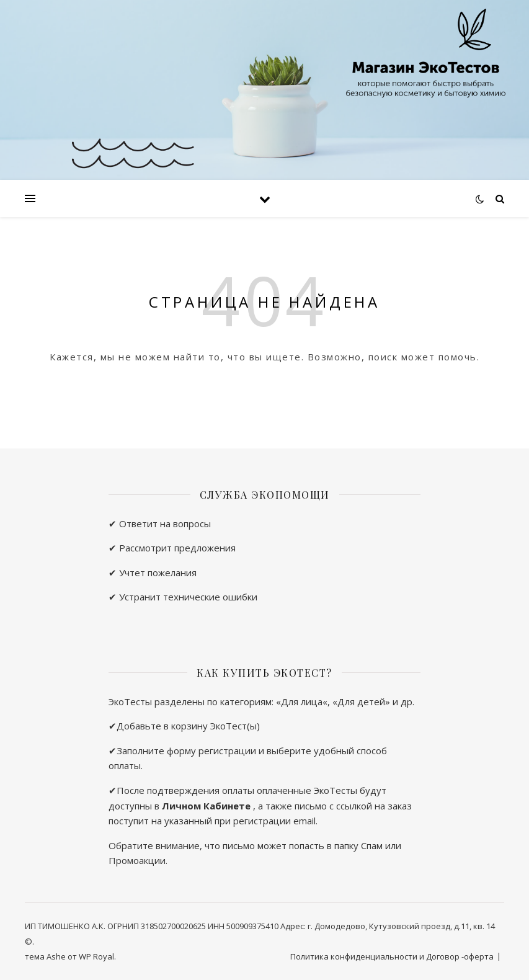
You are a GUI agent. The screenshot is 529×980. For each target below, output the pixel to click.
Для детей (361, 702)
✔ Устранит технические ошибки (183, 597)
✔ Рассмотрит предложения (172, 548)
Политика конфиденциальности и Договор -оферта (392, 956)
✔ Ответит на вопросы (160, 523)
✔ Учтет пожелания (153, 572)
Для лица (302, 702)
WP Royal (96, 956)
